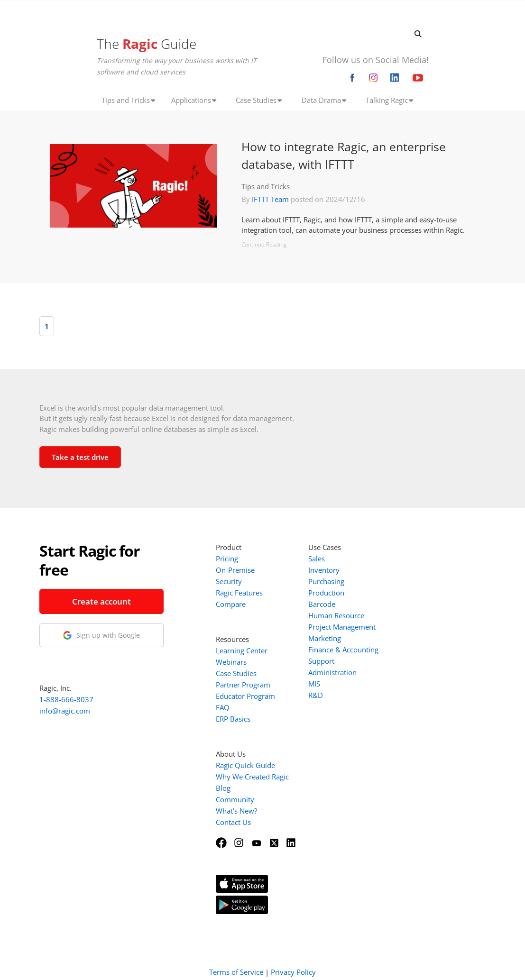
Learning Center (242, 650)
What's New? (236, 811)
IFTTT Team (270, 199)
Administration (332, 672)
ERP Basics (233, 719)
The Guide (147, 44)
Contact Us (233, 822)
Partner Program (243, 685)
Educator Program (245, 696)
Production (326, 593)
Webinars (231, 662)
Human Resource (336, 615)
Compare (231, 604)
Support (321, 661)
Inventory (324, 570)
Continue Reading (264, 244)
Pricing (227, 559)
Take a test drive (80, 457)
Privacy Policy (293, 960)
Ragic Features (239, 593)
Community (235, 799)
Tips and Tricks (266, 186)
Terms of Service (236, 960)
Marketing (325, 638)
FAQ (223, 707)
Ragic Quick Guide (245, 765)
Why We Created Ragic (252, 777)
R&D (316, 695)
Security (229, 581)
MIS (314, 684)
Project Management (342, 627)
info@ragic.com (65, 711)
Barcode (322, 604)
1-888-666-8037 (66, 699)
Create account (101, 601)
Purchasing (326, 581)
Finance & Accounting (343, 650)
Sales (317, 559)
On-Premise (235, 570)
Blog (223, 788)
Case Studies (236, 673)
